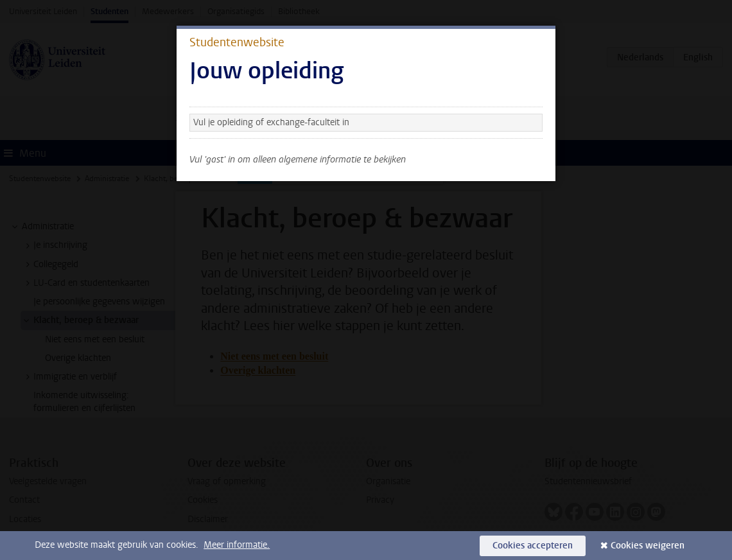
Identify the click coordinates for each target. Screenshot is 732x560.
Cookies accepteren (533, 546)
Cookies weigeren (648, 546)
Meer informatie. (237, 545)
